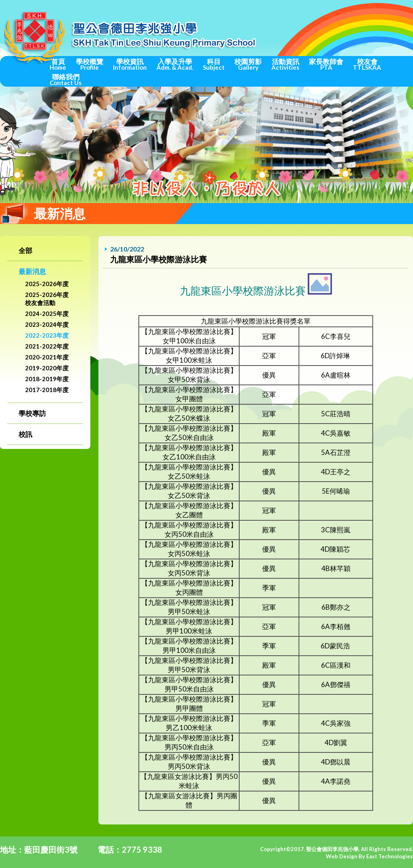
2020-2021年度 (47, 357)
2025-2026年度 (47, 284)
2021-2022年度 (47, 346)
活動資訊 (285, 64)
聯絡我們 (66, 79)
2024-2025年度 (47, 314)
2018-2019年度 (47, 379)
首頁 (58, 64)
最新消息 (32, 271)
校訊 (25, 434)
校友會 (367, 64)
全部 (25, 250)
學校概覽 (90, 64)
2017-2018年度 (47, 390)
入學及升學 (175, 64)
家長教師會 (326, 64)
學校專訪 (32, 413)
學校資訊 (130, 64)
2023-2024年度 (47, 324)
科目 (214, 64)
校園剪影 (248, 64)
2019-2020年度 (47, 368)
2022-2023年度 (47, 335)
